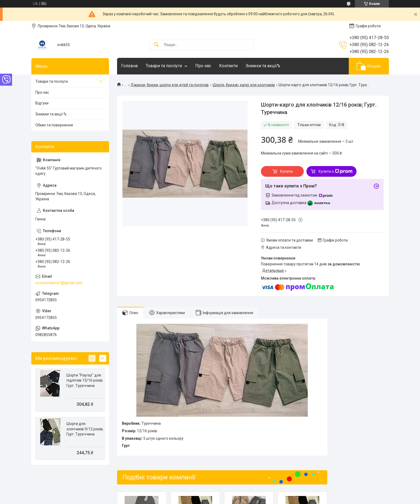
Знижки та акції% (263, 66)
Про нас (203, 66)
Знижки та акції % (51, 114)
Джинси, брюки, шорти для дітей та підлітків (170, 85)
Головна (129, 66)
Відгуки (42, 103)
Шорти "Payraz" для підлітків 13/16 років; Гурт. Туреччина (85, 380)
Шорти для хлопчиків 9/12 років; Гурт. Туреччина (85, 429)
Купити (286, 171)
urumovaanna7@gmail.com (59, 283)
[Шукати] (156, 45)
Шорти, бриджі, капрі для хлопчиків (244, 85)
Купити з (335, 171)
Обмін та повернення (54, 125)
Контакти (228, 66)
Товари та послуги (164, 66)
